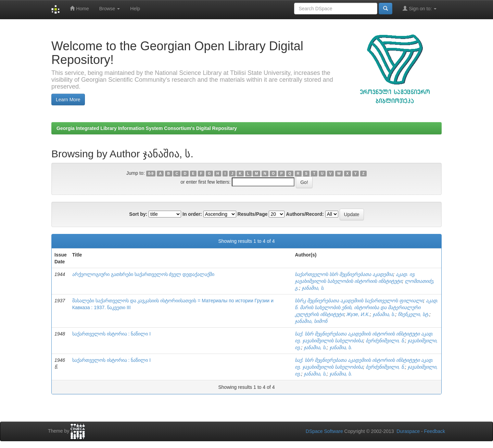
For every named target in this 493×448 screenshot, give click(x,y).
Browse (110, 9)
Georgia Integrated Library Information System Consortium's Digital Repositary (147, 128)
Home (79, 8)
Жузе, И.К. (358, 314)
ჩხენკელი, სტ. (414, 314)
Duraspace (408, 431)
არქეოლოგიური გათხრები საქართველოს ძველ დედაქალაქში (143, 274)
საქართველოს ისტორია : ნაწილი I (111, 334)
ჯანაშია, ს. (313, 288)
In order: (192, 214)
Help (135, 9)
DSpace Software (324, 431)
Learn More (68, 100)
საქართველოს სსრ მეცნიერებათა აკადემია (344, 274)
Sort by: (138, 214)
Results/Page (253, 214)
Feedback (435, 431)
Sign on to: (420, 8)
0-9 (151, 173)
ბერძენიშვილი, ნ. (385, 341)
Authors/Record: (305, 214)
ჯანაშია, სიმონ (311, 321)
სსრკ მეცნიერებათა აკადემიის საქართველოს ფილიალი (359, 301)
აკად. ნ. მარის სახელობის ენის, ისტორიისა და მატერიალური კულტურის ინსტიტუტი (366, 307)
